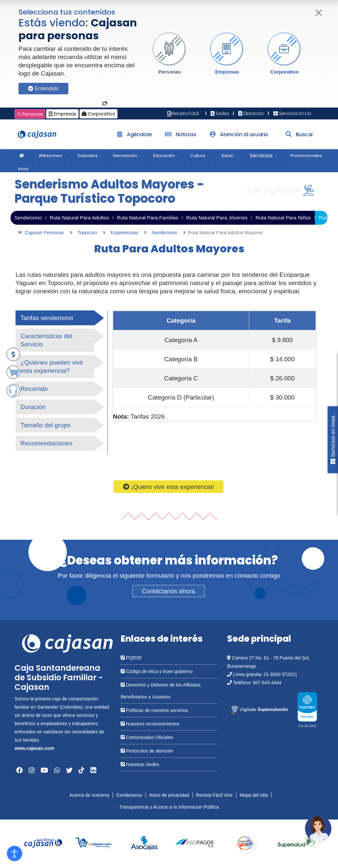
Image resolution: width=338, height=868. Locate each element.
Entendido (43, 89)
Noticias (180, 134)
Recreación (125, 156)
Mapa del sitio (254, 795)
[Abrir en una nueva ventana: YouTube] (44, 770)
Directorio (251, 113)
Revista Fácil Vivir (214, 795)
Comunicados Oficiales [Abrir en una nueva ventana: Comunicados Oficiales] (147, 737)
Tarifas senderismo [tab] (47, 318)
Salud (227, 156)
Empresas (227, 72)
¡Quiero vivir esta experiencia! (169, 487)
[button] (170, 54)
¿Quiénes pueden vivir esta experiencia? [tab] (52, 367)
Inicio (23, 158)
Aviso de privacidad (169, 795)
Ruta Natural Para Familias (148, 218)
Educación (164, 156)
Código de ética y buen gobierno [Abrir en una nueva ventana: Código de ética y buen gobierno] (157, 671)
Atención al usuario (238, 134)
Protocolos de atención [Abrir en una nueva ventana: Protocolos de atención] (147, 751)
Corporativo (285, 72)
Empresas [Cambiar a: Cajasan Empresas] (62, 114)
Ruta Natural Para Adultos (79, 218)
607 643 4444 (267, 683)
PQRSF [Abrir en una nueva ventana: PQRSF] (131, 658)
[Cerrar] (319, 13)
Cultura (198, 156)
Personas (170, 72)
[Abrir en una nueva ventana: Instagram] (32, 770)
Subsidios (87, 156)
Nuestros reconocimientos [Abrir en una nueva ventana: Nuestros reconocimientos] (150, 724)
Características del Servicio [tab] (46, 340)
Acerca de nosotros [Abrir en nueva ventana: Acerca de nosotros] (90, 795)
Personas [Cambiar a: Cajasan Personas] (30, 114)
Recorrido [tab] (34, 389)
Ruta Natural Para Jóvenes (217, 218)
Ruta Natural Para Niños (283, 218)
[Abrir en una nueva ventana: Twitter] (69, 770)
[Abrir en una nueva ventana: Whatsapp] (57, 770)
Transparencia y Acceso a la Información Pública (169, 807)
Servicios (261, 156)
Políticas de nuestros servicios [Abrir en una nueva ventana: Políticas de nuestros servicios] (154, 710)
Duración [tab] (33, 407)
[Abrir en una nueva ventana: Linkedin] (93, 770)
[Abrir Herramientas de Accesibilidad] (15, 853)
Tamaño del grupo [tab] (46, 425)
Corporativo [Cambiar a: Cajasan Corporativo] (99, 114)
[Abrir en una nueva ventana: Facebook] (19, 770)
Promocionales (306, 156)
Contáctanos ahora (169, 591)
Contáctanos (129, 795)
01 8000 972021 (280, 674)
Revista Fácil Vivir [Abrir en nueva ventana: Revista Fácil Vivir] (188, 113)
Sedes (220, 113)
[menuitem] (22, 161)
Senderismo (28, 218)
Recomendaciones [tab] (46, 443)
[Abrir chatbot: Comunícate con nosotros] (318, 828)
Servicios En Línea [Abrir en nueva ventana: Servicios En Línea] (294, 113)
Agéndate (133, 134)
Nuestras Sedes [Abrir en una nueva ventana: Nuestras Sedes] (140, 764)
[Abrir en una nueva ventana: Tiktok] (82, 770)
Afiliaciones (50, 156)
